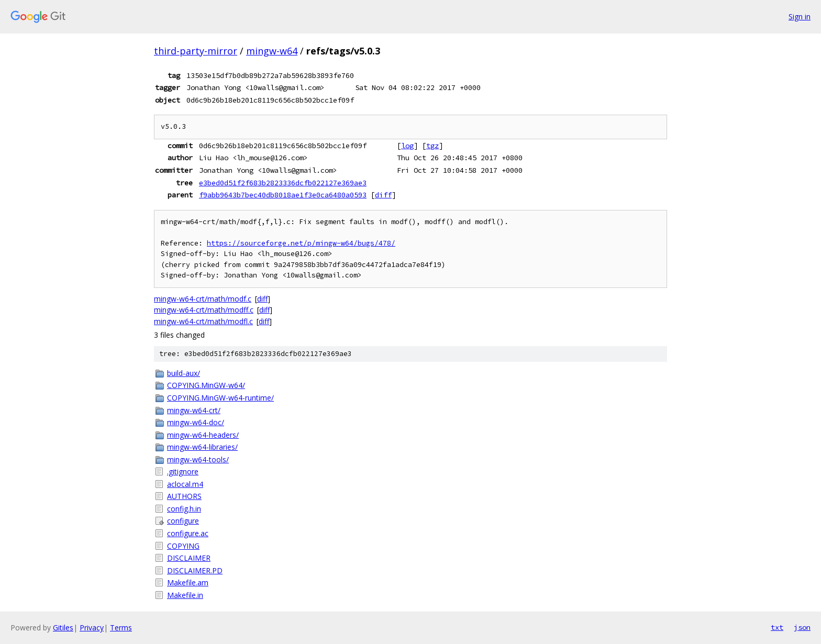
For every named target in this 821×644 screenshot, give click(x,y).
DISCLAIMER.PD (195, 570)
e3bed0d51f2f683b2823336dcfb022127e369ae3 (283, 183)
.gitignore (183, 471)
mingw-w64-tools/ (198, 459)
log (407, 146)
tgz (432, 146)
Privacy (92, 628)
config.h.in (184, 509)
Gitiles (63, 628)
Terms (121, 628)
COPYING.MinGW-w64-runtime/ (220, 398)
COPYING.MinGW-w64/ (206, 385)
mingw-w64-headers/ (203, 435)
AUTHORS (184, 496)
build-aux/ (184, 373)
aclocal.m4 (185, 484)
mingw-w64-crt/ (194, 410)
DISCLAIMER (189, 558)
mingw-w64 (272, 51)
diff (383, 195)
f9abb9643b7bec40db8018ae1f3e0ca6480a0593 (283, 195)
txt (777, 627)
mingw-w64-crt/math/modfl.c (203, 321)
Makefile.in (185, 595)
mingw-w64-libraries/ (202, 447)
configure (183, 521)
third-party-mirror (196, 51)
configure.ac (188, 533)
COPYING (183, 546)
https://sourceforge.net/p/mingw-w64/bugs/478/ (301, 243)
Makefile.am (188, 582)
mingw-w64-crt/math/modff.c (204, 310)
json (802, 627)
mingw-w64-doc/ (196, 422)
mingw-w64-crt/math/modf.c (203, 299)
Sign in (800, 16)
